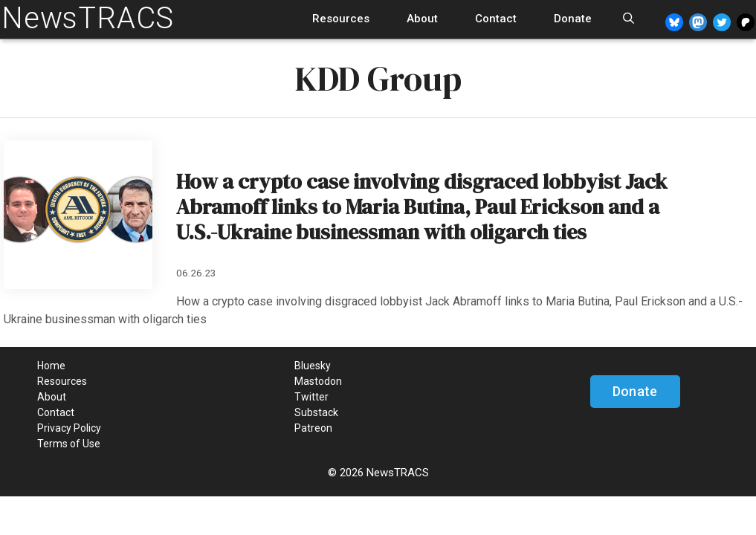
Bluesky (313, 366)
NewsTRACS (88, 18)
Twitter (311, 397)
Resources (341, 19)
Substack (316, 412)
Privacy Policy (69, 428)
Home (51, 366)
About (422, 19)
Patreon (313, 428)
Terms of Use (69, 444)
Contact (496, 19)
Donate (573, 19)
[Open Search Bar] (629, 19)
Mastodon (318, 381)
